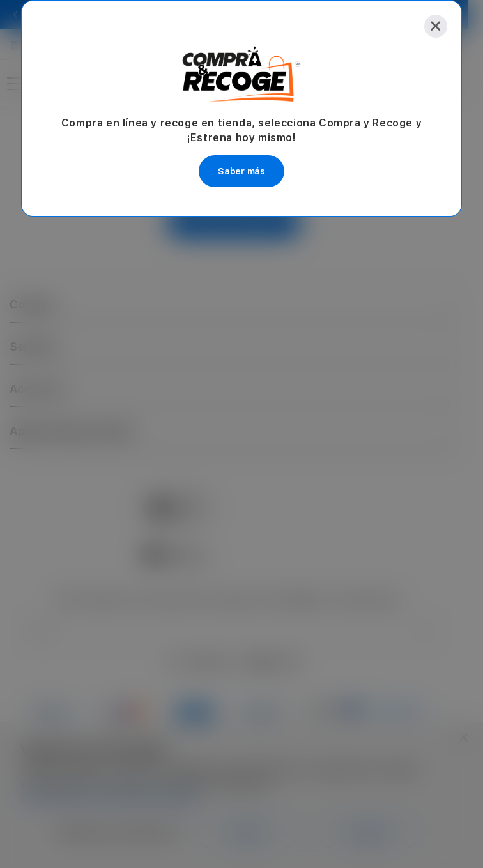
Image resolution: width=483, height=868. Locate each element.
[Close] (436, 26)
